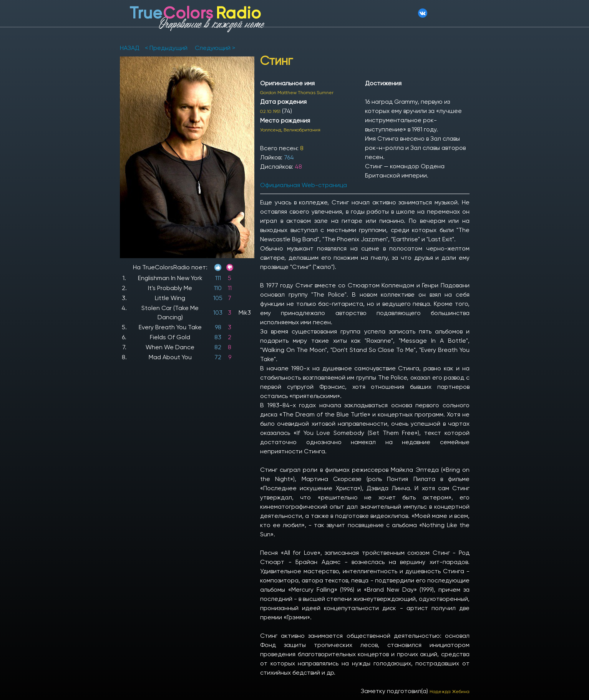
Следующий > (214, 48)
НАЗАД (130, 48)
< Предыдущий (166, 48)
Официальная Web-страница (304, 185)
